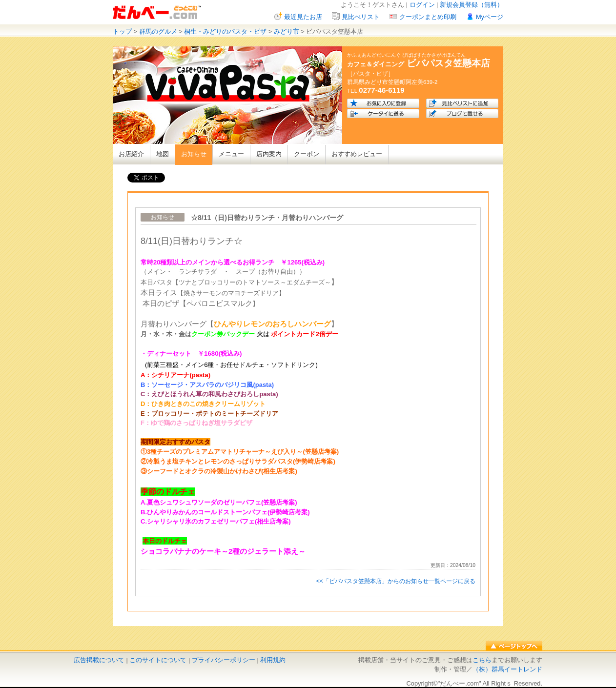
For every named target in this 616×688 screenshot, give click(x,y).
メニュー (231, 154)
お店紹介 (131, 154)
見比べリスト (361, 17)
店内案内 (269, 154)
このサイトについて (158, 660)
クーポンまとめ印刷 (428, 17)
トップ (122, 31)
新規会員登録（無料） (472, 5)
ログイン (422, 5)
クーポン (307, 154)
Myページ (490, 17)
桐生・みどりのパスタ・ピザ (225, 31)
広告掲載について (99, 660)
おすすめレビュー (357, 154)
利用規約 (273, 660)
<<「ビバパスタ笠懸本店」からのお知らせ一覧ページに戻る (396, 581)
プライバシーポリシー (224, 660)
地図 (163, 154)
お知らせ (194, 154)
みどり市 (287, 31)
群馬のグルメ (158, 31)
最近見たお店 (303, 17)
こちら (482, 660)
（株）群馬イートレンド (507, 669)
